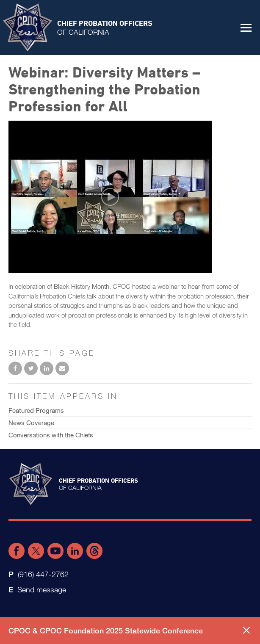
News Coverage (31, 423)
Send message (42, 589)
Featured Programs (36, 410)
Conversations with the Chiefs (51, 435)
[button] (246, 28)
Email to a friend (62, 368)
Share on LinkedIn (47, 368)
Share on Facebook (15, 368)
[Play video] (110, 197)
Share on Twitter (31, 368)
